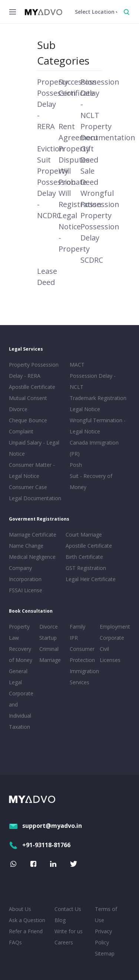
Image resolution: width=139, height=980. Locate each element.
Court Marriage (84, 535)
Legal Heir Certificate (91, 579)
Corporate (112, 638)
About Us (20, 909)
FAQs (15, 942)
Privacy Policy (103, 937)
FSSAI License (26, 590)
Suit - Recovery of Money (91, 481)
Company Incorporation (25, 573)
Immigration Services (83, 677)
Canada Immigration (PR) (94, 448)
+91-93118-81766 (40, 845)
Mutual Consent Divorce (28, 404)
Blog (60, 920)
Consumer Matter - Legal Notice (32, 470)
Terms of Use (106, 915)
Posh (76, 465)
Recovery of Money (21, 654)
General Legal (18, 677)
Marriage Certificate (33, 535)
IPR (74, 638)
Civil (104, 649)
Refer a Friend (26, 931)
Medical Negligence (32, 557)
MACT (77, 365)
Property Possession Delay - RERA (34, 370)
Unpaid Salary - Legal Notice (34, 448)
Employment (113, 627)
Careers (64, 942)
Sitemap (105, 953)
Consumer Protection (82, 654)
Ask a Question (27, 920)
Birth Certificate (84, 557)
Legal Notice (85, 409)
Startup (48, 638)
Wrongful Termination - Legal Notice (98, 426)
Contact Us (68, 909)
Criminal (49, 649)
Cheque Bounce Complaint (28, 426)
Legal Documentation (35, 498)
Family (77, 627)
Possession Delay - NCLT (93, 381)
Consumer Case (28, 487)
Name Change (26, 546)
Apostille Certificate (32, 387)
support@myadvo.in (45, 826)
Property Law (19, 632)
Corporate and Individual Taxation (21, 710)
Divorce (49, 627)
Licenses (110, 660)
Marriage (50, 660)
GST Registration (86, 568)
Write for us (69, 931)
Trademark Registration (98, 398)
